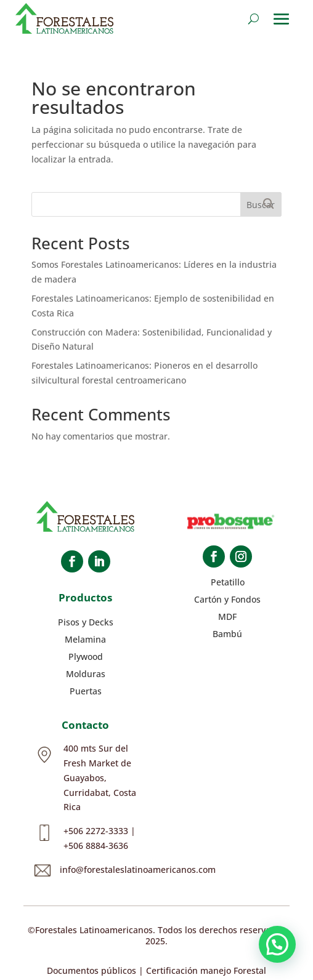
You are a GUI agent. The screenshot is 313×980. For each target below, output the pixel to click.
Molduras (86, 674)
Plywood (86, 657)
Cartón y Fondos (227, 599)
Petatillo (228, 582)
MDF (227, 617)
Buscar (261, 205)
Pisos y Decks (86, 622)
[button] (277, 944)
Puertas (86, 691)
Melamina (85, 639)
